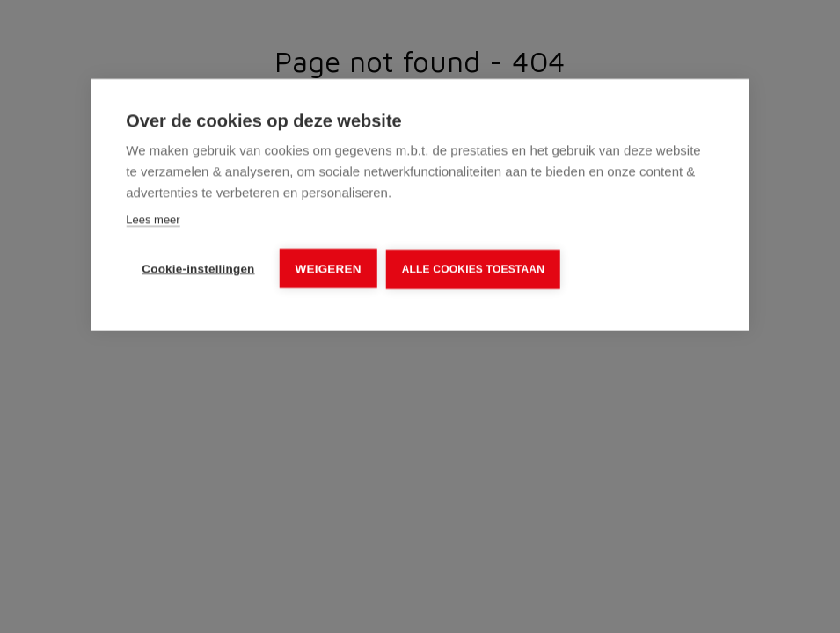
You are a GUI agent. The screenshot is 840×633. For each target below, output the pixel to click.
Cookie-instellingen (198, 269)
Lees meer (153, 219)
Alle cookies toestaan (473, 269)
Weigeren (329, 269)
